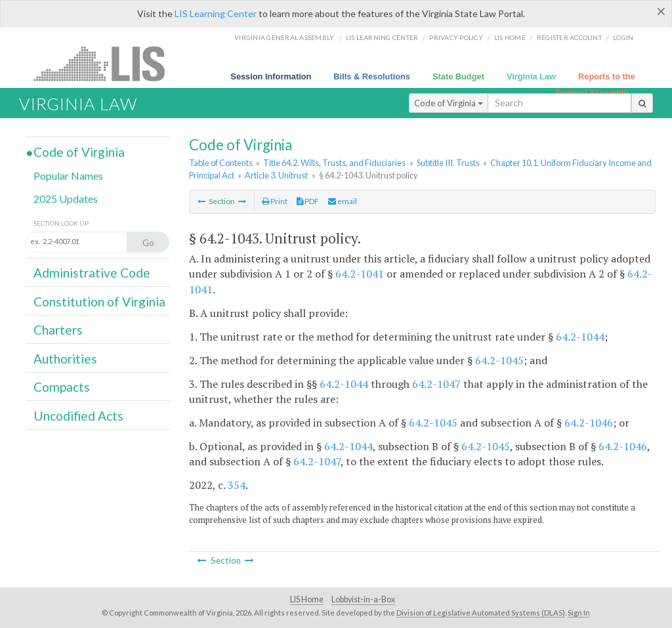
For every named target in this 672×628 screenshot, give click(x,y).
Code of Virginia (449, 103)
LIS (107, 63)
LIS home (510, 37)
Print (275, 201)
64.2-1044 (580, 337)
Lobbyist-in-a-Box (363, 599)
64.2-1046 (589, 423)
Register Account (569, 37)
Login (623, 37)
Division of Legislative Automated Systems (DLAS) (481, 613)
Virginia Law (531, 76)
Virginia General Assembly (284, 37)
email (343, 201)
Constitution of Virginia (99, 302)
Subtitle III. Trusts (448, 163)
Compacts (62, 387)
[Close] (661, 11)
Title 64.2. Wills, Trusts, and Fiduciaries (334, 163)
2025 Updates (66, 199)
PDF (308, 201)
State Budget (458, 76)
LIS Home (307, 599)
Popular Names (68, 176)
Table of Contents (221, 163)
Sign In (579, 613)
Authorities (65, 359)
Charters (58, 330)
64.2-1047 (436, 384)
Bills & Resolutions (372, 76)
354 (237, 485)
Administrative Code (92, 273)
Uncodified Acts (78, 416)
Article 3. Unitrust (276, 175)
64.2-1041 (360, 274)
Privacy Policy (456, 37)
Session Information (271, 76)
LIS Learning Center (216, 13)
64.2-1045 (499, 360)
